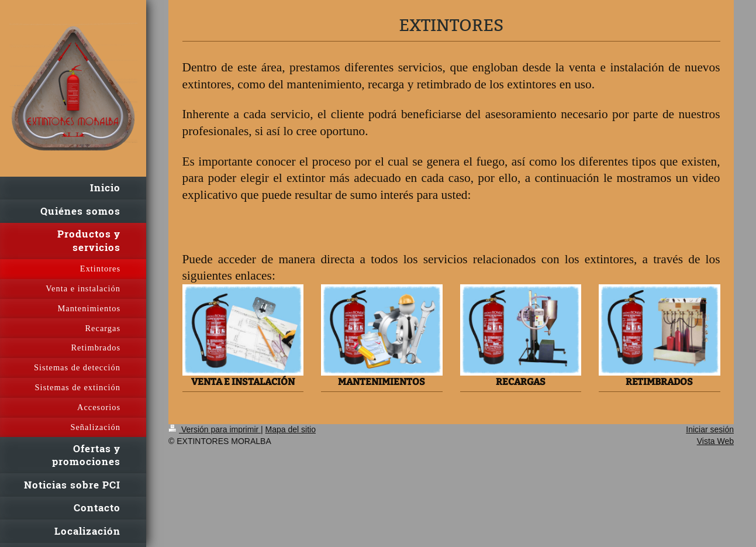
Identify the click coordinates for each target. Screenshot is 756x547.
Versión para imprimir (215, 429)
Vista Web (715, 441)
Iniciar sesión (710, 429)
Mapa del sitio (291, 429)
